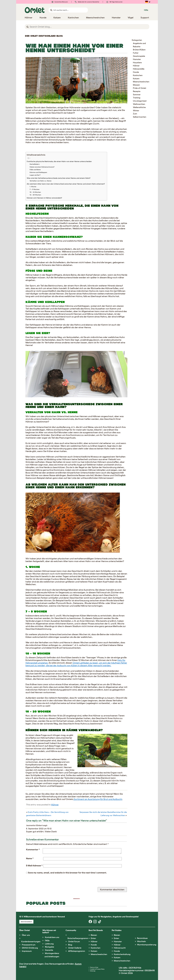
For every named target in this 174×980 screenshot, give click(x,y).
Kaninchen (138, 75)
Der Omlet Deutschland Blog (44, 36)
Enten (93, 938)
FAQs (47, 941)
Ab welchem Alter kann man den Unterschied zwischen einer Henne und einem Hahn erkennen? (66, 184)
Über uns (26, 935)
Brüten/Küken (139, 50)
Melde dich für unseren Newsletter (87, 2)
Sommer (137, 95)
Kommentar (33, 850)
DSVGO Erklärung (30, 948)
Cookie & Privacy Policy (97, 969)
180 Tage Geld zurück (114, 2)
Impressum (27, 951)
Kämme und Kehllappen (38, 172)
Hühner (55, 805)
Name (30, 858)
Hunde (136, 72)
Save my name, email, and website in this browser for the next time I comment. (67, 873)
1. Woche (33, 187)
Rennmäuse (142, 938)
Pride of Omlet (140, 88)
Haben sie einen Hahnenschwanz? (42, 167)
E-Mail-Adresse (34, 866)
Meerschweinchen (141, 82)
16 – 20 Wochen (35, 195)
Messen (136, 85)
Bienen (94, 935)
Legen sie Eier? (35, 175)
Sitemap (93, 971)
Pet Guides (117, 930)
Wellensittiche (139, 107)
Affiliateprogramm (77, 951)
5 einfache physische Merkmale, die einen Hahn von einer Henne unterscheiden (59, 161)
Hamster (137, 59)
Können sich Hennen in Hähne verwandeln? (44, 198)
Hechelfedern (35, 164)
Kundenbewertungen (31, 942)
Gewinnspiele (139, 56)
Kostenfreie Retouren (60, 2)
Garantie (49, 950)
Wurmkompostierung (147, 945)
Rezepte (137, 91)
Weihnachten (139, 104)
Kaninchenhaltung (122, 954)
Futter (136, 53)
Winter (136, 111)
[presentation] (43, 883)
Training (137, 98)
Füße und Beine (35, 170)
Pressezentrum (29, 945)
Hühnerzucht (120, 948)
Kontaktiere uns (52, 937)
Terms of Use (94, 967)
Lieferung (49, 944)
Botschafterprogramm (78, 938)
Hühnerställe (139, 69)
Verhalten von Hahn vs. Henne (41, 181)
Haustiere (137, 63)
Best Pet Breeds (96, 930)
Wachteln (141, 941)
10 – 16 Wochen (35, 192)
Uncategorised (140, 101)
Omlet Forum (74, 942)
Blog (70, 945)
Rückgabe (49, 947)
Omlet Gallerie (75, 948)
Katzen (136, 79)
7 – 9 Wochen (35, 189)
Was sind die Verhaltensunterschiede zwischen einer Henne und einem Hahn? (59, 178)
